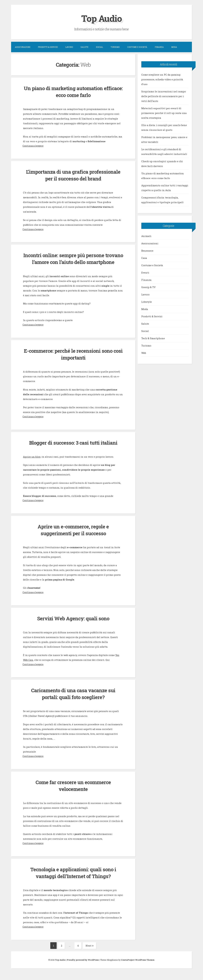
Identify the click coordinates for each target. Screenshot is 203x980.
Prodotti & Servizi (48, 47)
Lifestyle (147, 302)
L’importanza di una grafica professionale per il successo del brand (73, 175)
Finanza (159, 47)
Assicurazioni (23, 47)
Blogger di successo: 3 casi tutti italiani (73, 449)
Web (144, 353)
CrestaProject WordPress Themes (138, 967)
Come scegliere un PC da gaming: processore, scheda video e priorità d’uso (162, 79)
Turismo (115, 47)
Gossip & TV (148, 287)
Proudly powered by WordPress (83, 967)
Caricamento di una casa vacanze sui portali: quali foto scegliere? (73, 700)
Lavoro (69, 47)
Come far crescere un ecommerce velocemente (73, 792)
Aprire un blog (32, 463)
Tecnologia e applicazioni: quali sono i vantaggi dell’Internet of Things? (73, 879)
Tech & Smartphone (153, 338)
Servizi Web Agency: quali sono (73, 625)
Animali (146, 236)
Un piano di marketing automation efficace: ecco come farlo (73, 92)
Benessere (147, 251)
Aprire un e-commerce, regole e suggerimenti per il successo (73, 537)
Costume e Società (137, 47)
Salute (84, 47)
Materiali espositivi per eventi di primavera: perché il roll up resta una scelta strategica (164, 113)
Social (99, 47)
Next (90, 952)
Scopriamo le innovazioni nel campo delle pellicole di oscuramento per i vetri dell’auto (164, 96)
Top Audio (101, 18)
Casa (144, 258)
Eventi (145, 273)
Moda (174, 47)
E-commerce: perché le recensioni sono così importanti (73, 361)
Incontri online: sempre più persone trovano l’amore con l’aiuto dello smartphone (73, 262)
